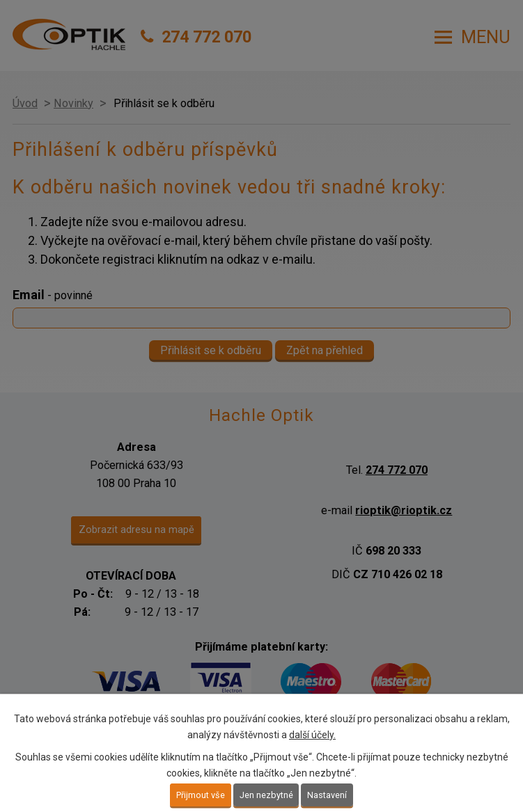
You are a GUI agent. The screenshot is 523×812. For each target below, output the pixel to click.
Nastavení (327, 795)
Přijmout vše (201, 795)
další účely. (312, 735)
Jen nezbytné (266, 795)
